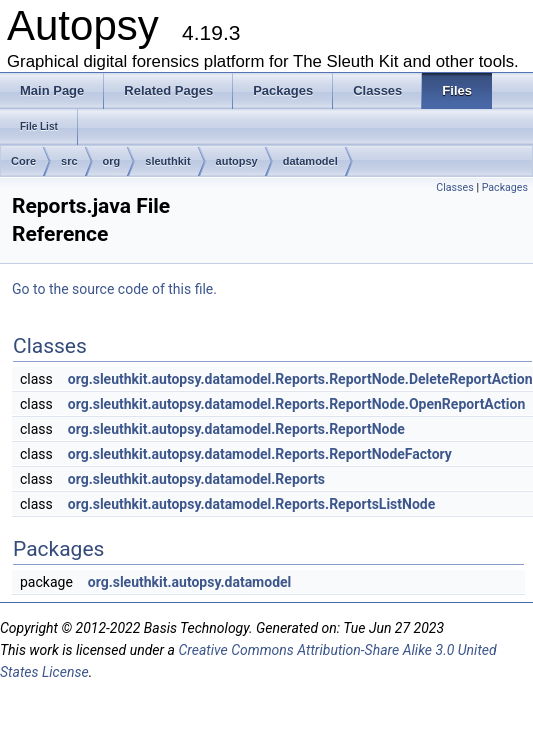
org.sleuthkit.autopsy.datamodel (190, 582)
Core (23, 161)
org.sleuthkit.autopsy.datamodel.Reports (196, 479)
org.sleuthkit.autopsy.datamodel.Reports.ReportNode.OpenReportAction (297, 404)
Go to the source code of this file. (114, 289)
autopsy (237, 161)
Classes (454, 187)
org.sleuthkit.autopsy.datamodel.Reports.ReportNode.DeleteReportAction (300, 379)
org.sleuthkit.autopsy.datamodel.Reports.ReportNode (236, 429)
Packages (505, 187)
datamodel (310, 161)
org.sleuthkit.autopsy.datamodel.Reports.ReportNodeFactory (260, 454)
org (112, 161)
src (69, 161)
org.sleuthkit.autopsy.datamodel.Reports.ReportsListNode (252, 504)
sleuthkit (167, 161)
